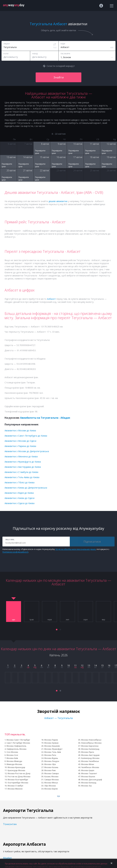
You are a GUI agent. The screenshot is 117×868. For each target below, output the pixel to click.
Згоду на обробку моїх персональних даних (75, 549)
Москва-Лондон (52, 761)
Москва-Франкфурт (53, 749)
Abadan (7, 858)
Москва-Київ (12, 758)
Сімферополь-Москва (16, 749)
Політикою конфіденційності (15, 552)
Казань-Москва (51, 777)
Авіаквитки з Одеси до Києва (19, 503)
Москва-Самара (51, 773)
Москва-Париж (51, 740)
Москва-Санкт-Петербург (18, 740)
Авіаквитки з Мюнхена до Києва (21, 456)
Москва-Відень (51, 758)
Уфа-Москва (50, 786)
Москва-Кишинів (52, 746)
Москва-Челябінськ (90, 761)
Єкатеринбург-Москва (18, 783)
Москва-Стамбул (15, 786)
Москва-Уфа (50, 764)
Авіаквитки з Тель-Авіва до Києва (22, 477)
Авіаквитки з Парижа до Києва (20, 446)
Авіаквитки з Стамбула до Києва (21, 472)
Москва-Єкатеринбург (18, 780)
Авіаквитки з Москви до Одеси (20, 441)
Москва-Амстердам (90, 755)
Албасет (51, 299)
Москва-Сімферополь (16, 746)
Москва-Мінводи (14, 761)
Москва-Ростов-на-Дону (19, 773)
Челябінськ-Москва (90, 767)
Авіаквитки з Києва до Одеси (19, 498)
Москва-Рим (50, 770)
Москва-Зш (86, 786)
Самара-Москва (51, 780)
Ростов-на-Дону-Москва (19, 777)
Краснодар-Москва (16, 770)
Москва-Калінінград (90, 749)
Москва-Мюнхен (15, 789)
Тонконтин (10, 824)
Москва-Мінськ (51, 783)
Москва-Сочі (12, 755)
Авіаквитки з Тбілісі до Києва (19, 482)
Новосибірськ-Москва (91, 743)
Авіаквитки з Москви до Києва (20, 430)
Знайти (59, 77)
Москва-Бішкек (88, 777)
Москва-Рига (50, 755)
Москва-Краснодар (16, 767)
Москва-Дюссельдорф (92, 780)
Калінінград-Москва (90, 758)
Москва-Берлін (51, 789)
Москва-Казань (51, 767)
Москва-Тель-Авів (53, 752)
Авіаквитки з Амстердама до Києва (23, 467)
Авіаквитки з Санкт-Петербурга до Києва (26, 436)
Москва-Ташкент (89, 773)
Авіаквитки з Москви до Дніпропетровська (27, 451)
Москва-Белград (89, 783)
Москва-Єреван (51, 743)
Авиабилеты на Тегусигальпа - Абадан (45, 418)
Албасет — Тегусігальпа (58, 718)
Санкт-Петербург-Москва (18, 743)
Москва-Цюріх (88, 770)
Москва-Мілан (88, 764)
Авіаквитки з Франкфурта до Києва (23, 462)
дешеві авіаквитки (58, 201)
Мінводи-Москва (14, 764)
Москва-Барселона (90, 746)
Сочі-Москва (12, 752)
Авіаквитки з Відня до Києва (19, 493)
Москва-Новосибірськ (91, 740)
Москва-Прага (88, 752)
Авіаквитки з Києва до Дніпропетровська (26, 488)
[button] (57, 630)
